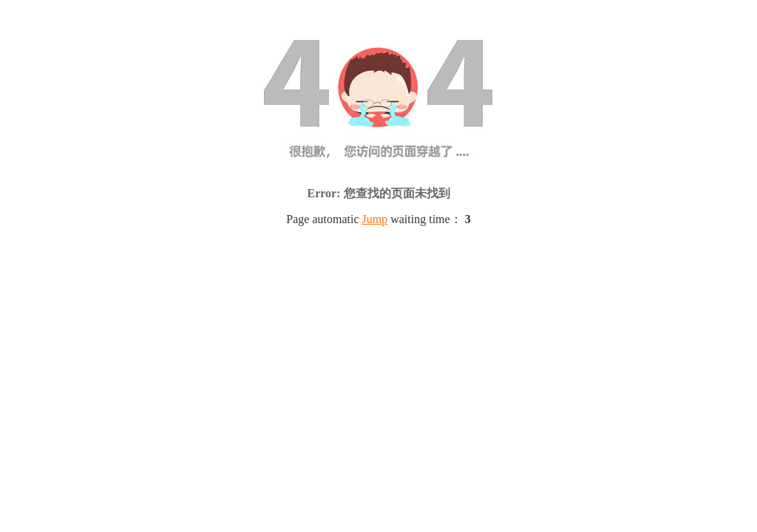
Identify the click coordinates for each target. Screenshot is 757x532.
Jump (375, 219)
